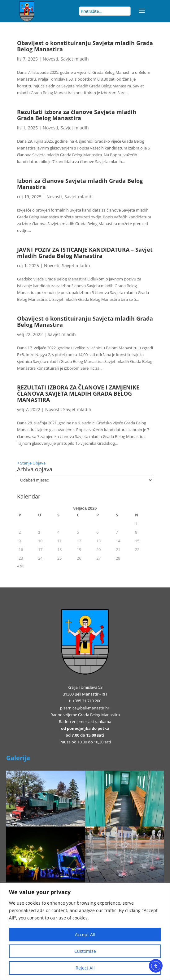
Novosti (50, 59)
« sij (20, 566)
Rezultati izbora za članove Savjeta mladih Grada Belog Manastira (77, 115)
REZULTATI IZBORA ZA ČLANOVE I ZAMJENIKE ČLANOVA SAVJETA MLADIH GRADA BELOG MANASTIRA (78, 393)
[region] (85, 931)
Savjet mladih (75, 59)
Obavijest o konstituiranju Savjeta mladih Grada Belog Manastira (85, 46)
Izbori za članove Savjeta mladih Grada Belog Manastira (80, 184)
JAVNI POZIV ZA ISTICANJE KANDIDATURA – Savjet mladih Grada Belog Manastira (85, 253)
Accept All (85, 934)
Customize (85, 951)
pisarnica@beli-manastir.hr (85, 708)
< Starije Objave (31, 463)
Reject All (85, 968)
